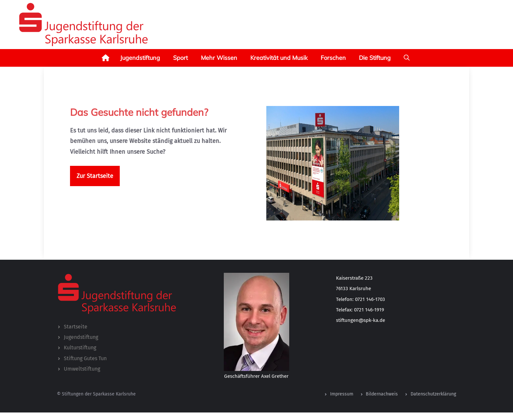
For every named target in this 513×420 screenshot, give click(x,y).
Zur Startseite (95, 176)
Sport (180, 58)
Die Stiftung (375, 58)
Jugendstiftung (140, 58)
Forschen (333, 58)
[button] (407, 58)
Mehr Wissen (219, 58)
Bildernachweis (382, 394)
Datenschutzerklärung (433, 394)
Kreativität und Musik (279, 58)
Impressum (342, 394)
